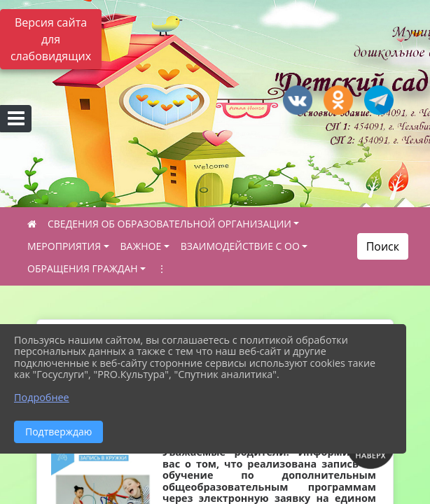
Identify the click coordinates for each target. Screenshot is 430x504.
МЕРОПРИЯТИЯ (64, 246)
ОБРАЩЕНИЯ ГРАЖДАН (83, 268)
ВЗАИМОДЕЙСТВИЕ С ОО (240, 246)
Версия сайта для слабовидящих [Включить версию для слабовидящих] (51, 39)
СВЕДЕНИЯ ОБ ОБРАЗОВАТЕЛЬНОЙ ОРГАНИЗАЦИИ (169, 224)
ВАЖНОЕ (141, 246)
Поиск (383, 246)
